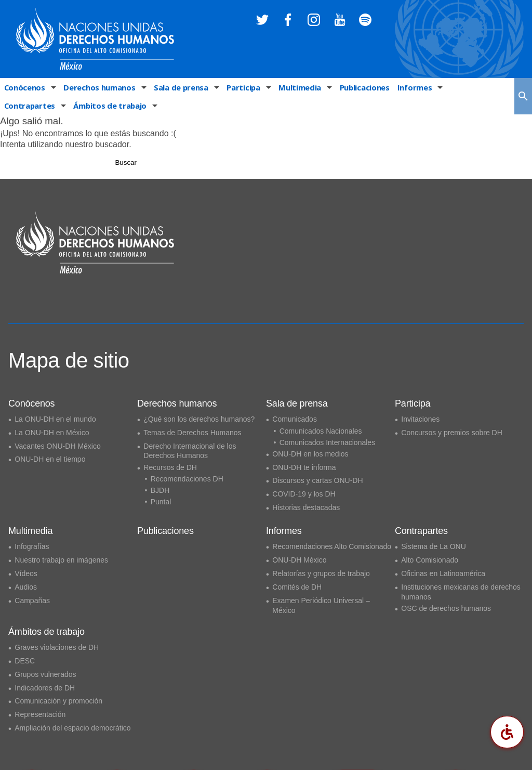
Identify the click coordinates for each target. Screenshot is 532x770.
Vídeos (26, 573)
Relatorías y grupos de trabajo (321, 573)
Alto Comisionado (430, 560)
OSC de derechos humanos (446, 608)
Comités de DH (297, 587)
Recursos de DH (170, 467)
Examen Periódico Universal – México (321, 605)
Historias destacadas (306, 507)
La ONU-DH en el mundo (55, 419)
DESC (25, 661)
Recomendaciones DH (187, 479)
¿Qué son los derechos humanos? (199, 419)
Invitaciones (420, 419)
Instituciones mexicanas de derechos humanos (461, 592)
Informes (407, 88)
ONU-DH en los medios (310, 454)
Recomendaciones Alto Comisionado (332, 546)
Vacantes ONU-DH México (57, 446)
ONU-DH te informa (304, 467)
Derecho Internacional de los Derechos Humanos (190, 451)
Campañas (32, 601)
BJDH (160, 490)
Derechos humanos (97, 88)
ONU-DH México (299, 560)
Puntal (161, 502)
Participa (238, 88)
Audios (26, 587)
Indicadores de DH (45, 688)
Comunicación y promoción (58, 701)
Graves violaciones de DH (57, 647)
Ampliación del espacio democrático (72, 728)
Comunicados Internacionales (327, 442)
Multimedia (294, 88)
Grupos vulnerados (45, 674)
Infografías (32, 546)
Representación (40, 714)
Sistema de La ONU (434, 546)
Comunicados (295, 419)
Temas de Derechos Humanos (192, 433)
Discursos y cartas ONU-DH (317, 480)
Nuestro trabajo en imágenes (61, 560)
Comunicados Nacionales (321, 431)
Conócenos (24, 88)
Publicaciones (357, 88)
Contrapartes (466, 88)
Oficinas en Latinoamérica (443, 573)
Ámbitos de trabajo (39, 108)
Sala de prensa (177, 88)
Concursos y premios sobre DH (452, 433)
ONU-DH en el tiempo (50, 459)
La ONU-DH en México (52, 433)
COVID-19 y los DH (304, 494)
